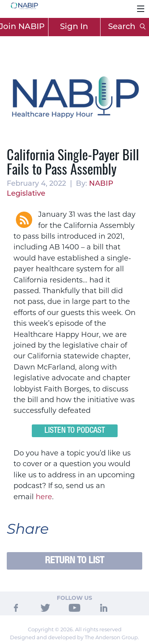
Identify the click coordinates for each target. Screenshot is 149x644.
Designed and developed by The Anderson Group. (74, 637)
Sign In (74, 27)
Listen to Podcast (75, 431)
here (44, 497)
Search (127, 27)
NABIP (101, 184)
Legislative (26, 194)
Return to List (74, 561)
